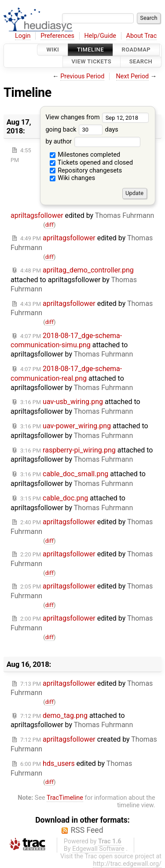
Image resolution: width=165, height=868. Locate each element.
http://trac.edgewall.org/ (127, 864)
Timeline (90, 50)
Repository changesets (86, 171)
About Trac (142, 36)
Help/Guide (100, 36)
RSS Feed (87, 830)
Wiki (53, 50)
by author (93, 142)
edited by (82, 308)
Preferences (57, 36)
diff (49, 225)
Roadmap (136, 50)
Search (141, 62)
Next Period (133, 76)
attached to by (74, 280)
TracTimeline (65, 798)
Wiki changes (73, 178)
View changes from (97, 117)
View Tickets (92, 62)
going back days (82, 130)
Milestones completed (85, 155)
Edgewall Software (98, 849)
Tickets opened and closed (91, 163)
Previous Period (82, 76)
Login (23, 36)
